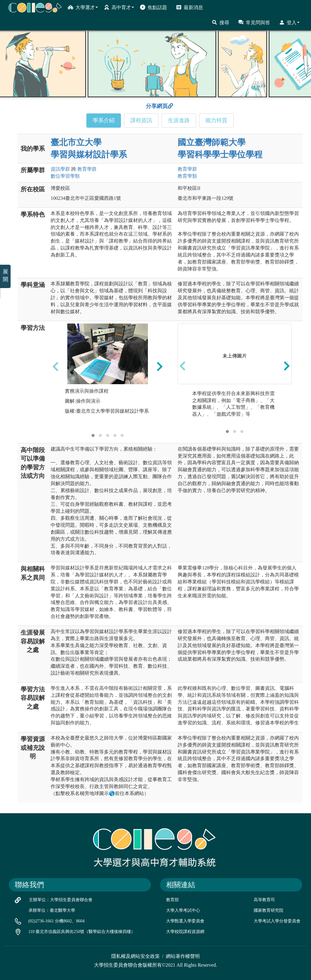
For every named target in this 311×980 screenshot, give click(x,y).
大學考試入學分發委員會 (277, 921)
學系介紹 (104, 120)
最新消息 (190, 7)
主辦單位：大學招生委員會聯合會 (61, 900)
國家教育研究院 (269, 910)
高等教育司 (264, 900)
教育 (87, 169)
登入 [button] (289, 22)
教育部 (172, 900)
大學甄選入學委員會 (185, 921)
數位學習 (65, 176)
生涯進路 (179, 120)
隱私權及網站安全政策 (135, 956)
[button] (93, 435)
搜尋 (221, 22)
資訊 (60, 169)
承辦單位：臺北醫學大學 (52, 910)
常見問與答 (254, 22)
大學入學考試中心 (183, 910)
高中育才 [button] (119, 7)
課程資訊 (141, 120)
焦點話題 (154, 7)
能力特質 (216, 120)
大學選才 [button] (83, 7)
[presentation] (55, 367)
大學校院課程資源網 (185, 932)
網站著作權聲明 (183, 956)
